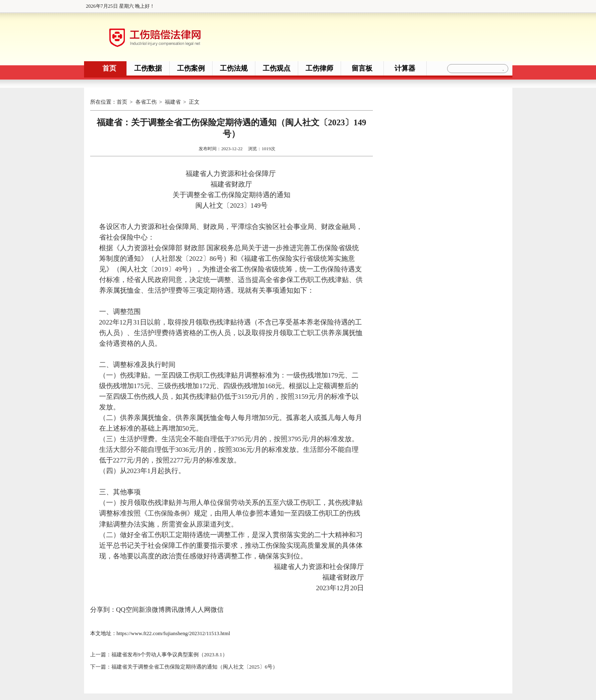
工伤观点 (277, 68)
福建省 (173, 102)
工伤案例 (191, 68)
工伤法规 (234, 68)
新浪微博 (152, 609)
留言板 (362, 68)
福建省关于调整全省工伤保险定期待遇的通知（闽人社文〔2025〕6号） (195, 666)
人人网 (201, 609)
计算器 (405, 68)
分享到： (103, 609)
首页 (109, 68)
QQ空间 (127, 609)
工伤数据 (148, 68)
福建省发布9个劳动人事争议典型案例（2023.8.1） (169, 654)
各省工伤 (146, 102)
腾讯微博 (178, 609)
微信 (217, 609)
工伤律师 (319, 68)
